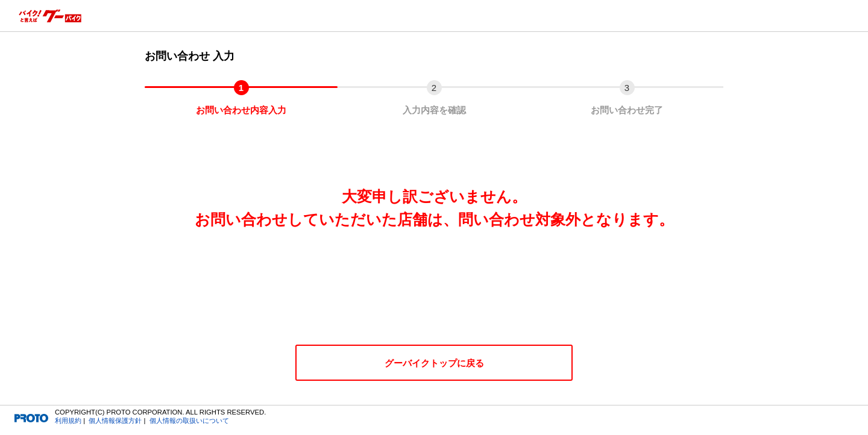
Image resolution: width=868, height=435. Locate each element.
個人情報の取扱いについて (189, 421)
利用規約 (68, 421)
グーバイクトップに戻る (434, 363)
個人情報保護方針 (115, 421)
